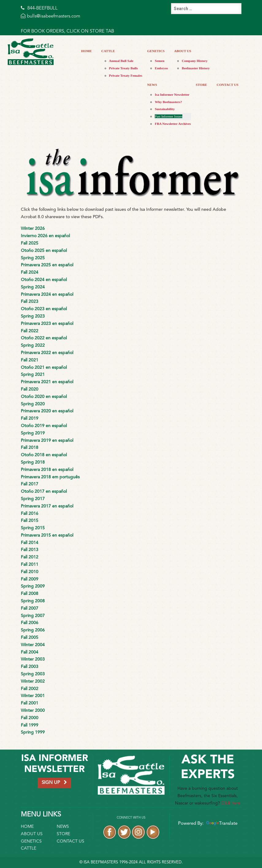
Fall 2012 (30, 557)
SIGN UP (54, 783)
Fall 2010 (30, 572)
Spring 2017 (33, 499)
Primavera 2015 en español (47, 535)
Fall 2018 (30, 448)
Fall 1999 (30, 725)
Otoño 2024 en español (44, 280)
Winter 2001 (33, 696)
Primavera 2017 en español (47, 506)
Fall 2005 (30, 638)
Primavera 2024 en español (47, 295)
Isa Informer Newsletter (172, 95)
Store (201, 85)
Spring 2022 (33, 345)
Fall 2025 (30, 243)
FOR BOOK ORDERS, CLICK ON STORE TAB (67, 31)
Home (87, 51)
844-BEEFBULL (39, 8)
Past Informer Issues (169, 116)
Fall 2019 (30, 419)
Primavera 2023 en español (47, 324)
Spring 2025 (33, 258)
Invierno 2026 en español (45, 236)
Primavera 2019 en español (47, 441)
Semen (159, 61)
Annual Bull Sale (121, 61)
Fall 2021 (30, 360)
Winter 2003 (33, 659)
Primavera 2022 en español (47, 353)
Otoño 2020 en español (44, 397)
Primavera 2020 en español (47, 411)
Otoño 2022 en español (44, 338)
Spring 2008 (33, 601)
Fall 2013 (30, 550)
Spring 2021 (33, 375)
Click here (231, 803)
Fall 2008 (30, 594)
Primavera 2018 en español (47, 470)
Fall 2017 (30, 484)
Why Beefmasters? (168, 102)
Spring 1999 (33, 732)
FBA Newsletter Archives (173, 124)
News (152, 85)
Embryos (161, 68)
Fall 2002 (30, 689)
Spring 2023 (33, 316)
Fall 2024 (30, 272)
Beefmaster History (196, 68)
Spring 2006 (33, 630)
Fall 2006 (30, 623)
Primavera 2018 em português (50, 477)
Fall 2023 (30, 302)
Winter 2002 (33, 681)
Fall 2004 (30, 652)
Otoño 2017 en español (44, 492)
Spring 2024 (33, 287)
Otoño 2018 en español (44, 455)
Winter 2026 (33, 229)
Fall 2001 (30, 703)
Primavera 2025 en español (47, 265)
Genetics (156, 51)
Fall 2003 (30, 667)
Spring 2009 (33, 586)
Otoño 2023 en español (44, 309)
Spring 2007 (33, 616)
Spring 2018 (33, 462)
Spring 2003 (33, 674)
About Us (183, 51)
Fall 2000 (30, 718)
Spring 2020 (33, 404)
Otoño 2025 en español (44, 251)
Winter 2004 (33, 645)
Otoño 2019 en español (44, 426)
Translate (221, 824)
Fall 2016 (30, 514)
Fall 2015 (30, 521)
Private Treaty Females (126, 75)
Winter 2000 (33, 711)
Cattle (108, 51)
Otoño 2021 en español (44, 368)
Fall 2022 (30, 331)
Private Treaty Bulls (123, 68)
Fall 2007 (30, 608)
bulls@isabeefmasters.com (51, 16)
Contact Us (228, 85)
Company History (195, 61)
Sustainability (165, 109)
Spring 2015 (33, 528)
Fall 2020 (30, 389)
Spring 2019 (33, 433)
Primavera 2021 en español (47, 382)
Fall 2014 (30, 543)
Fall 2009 (30, 579)
